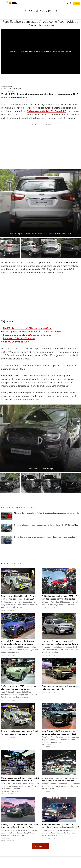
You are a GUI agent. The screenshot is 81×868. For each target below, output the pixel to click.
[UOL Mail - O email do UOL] (67, 4)
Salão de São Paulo (41, 11)
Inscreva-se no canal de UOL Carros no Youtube (27, 335)
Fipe (59, 332)
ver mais (41, 846)
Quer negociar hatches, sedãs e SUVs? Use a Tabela (30, 332)
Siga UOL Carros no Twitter (17, 342)
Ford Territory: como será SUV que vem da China (28, 328)
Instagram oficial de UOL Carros (19, 338)
